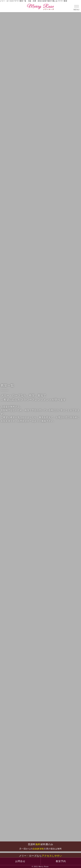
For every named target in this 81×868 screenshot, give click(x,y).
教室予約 (61, 861)
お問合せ (20, 861)
